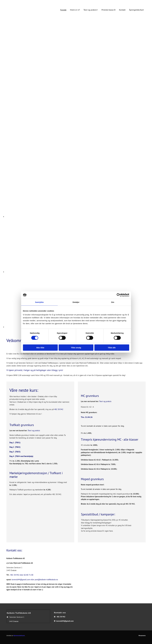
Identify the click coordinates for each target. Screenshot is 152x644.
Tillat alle (112, 348)
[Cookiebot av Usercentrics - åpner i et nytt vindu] (118, 295)
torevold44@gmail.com (65, 621)
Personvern (142, 635)
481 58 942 (59, 409)
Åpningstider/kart (136, 10)
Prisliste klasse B (108, 10)
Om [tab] (113, 302)
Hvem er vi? (75, 10)
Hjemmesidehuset (19, 635)
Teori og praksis (90, 10)
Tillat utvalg (76, 348)
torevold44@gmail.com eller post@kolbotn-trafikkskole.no (35, 580)
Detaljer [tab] (76, 302)
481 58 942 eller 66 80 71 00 (22, 575)
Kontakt (122, 10)
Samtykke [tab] (39, 302)
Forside (63, 10)
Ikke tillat (40, 348)
